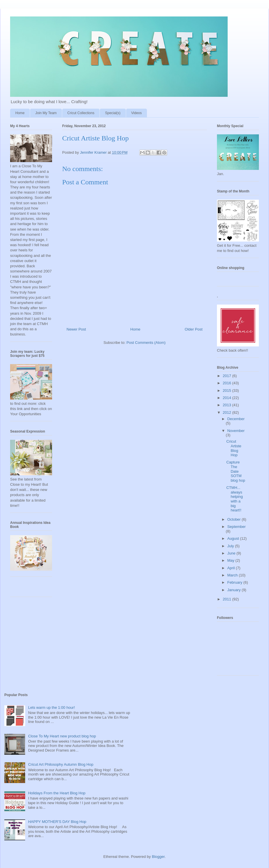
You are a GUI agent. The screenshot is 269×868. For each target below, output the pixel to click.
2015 (227, 391)
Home (20, 113)
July (231, 546)
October (235, 519)
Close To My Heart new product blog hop (62, 736)
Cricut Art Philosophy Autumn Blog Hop (61, 764)
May (231, 560)
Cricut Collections (81, 113)
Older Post (194, 329)
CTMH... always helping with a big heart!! (234, 499)
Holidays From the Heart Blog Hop (57, 793)
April (232, 568)
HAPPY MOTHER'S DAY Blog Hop (57, 822)
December (236, 419)
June (232, 553)
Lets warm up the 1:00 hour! (51, 707)
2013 (227, 405)
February (235, 582)
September (237, 527)
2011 (227, 599)
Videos (137, 113)
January (235, 590)
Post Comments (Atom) (146, 343)
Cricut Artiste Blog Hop (234, 448)
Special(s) (113, 113)
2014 (227, 398)
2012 (227, 412)
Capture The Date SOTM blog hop (236, 471)
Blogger (158, 857)
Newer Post (76, 329)
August (234, 538)
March (233, 575)
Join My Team (46, 113)
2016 (227, 383)
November (236, 431)
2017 (227, 376)
